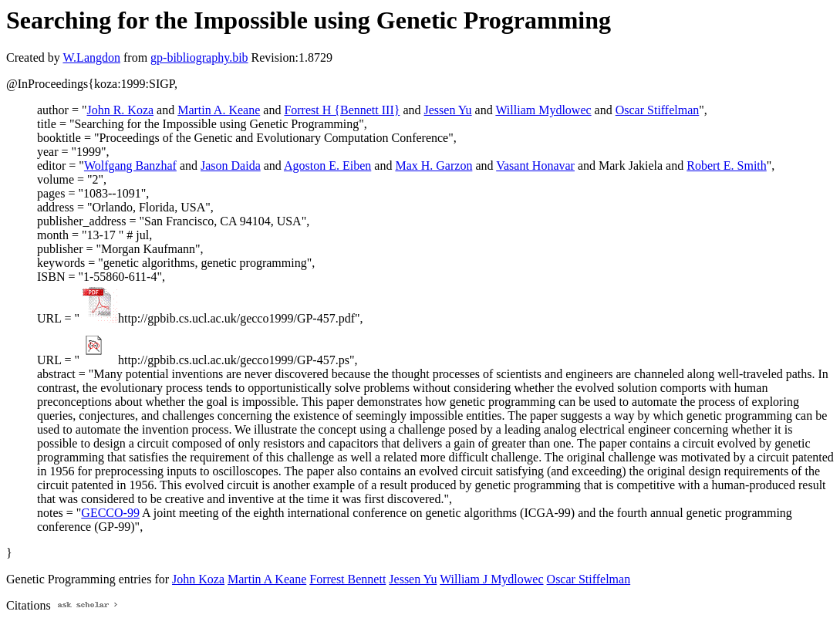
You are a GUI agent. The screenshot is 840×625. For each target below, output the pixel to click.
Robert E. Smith (727, 166)
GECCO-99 (110, 513)
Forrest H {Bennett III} (342, 110)
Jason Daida (231, 166)
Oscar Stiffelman (658, 110)
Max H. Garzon (433, 166)
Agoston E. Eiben (327, 166)
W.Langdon (91, 57)
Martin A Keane (267, 579)
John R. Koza (120, 110)
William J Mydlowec (491, 579)
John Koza (198, 579)
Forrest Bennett (347, 579)
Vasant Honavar (535, 166)
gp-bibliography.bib (199, 57)
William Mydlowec (543, 110)
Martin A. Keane (219, 110)
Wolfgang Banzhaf (130, 166)
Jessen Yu (448, 110)
